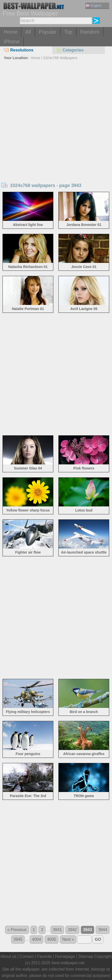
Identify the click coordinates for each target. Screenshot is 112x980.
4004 (37, 939)
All (28, 32)
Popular (48, 32)
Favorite (44, 956)
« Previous (17, 930)
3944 (103, 930)
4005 (52, 939)
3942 (72, 930)
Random (90, 32)
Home (11, 32)
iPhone (12, 42)
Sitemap (86, 956)
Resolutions (19, 50)
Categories (70, 50)
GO (98, 939)
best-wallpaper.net (68, 963)
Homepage (65, 956)
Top (68, 32)
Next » (68, 939)
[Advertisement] (56, 120)
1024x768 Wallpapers (60, 58)
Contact (27, 956)
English (94, 5)
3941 (57, 930)
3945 (18, 939)
